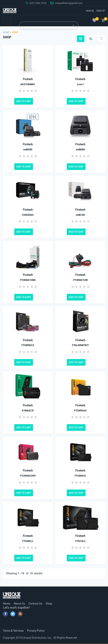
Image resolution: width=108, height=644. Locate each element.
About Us (19, 604)
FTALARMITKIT (80, 345)
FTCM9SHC (80, 411)
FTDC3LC (80, 541)
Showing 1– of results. (25, 573)
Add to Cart (24, 101)
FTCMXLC (28, 541)
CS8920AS (28, 215)
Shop (49, 604)
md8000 (80, 149)
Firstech (28, 79)
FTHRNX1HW (80, 280)
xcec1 (80, 84)
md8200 (28, 149)
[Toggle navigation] (7, 21)
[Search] (49, 26)
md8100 (80, 215)
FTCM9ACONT (28, 476)
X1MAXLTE (28, 411)
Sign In (90, 11)
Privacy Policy (36, 631)
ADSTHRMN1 (28, 84)
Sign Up (101, 11)
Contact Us (35, 604)
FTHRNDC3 (28, 345)
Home (6, 32)
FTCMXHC (80, 476)
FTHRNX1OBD (28, 280)
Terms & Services (13, 631)
